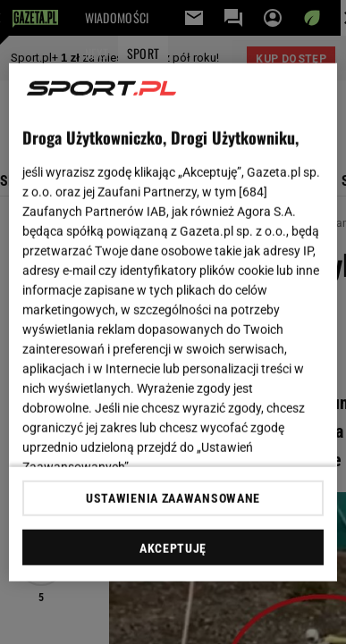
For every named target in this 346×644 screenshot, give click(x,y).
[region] (173, 322)
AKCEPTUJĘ (173, 548)
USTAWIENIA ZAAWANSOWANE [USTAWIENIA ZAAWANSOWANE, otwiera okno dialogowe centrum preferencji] (173, 498)
